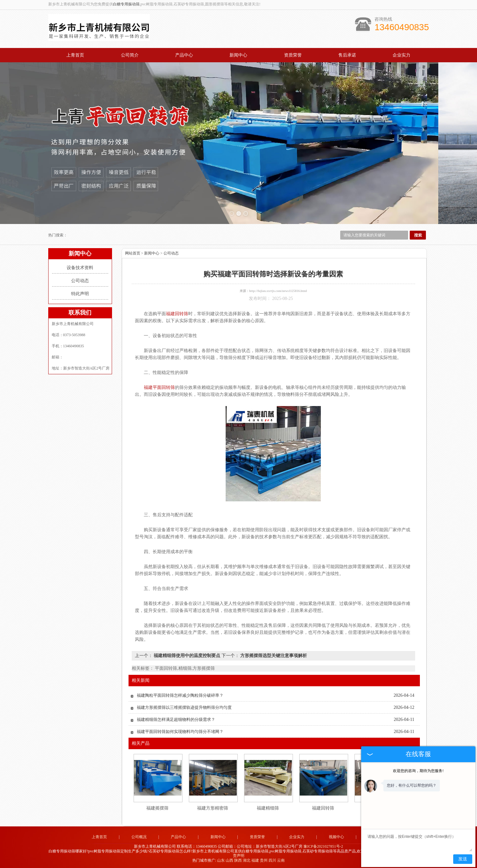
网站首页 (133, 253)
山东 (221, 860)
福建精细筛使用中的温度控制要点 (187, 656)
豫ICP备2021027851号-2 (323, 846)
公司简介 (130, 55)
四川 (272, 860)
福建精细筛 (268, 808)
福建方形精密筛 (213, 808)
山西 (229, 860)
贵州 (264, 860)
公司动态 (80, 281)
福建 (255, 860)
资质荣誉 (293, 55)
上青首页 (75, 55)
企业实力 (401, 55)
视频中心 (336, 837)
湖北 (247, 860)
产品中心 (184, 55)
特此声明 (80, 294)
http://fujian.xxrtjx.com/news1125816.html (278, 291)
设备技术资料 (80, 268)
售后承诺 (347, 55)
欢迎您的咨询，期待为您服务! (418, 771)
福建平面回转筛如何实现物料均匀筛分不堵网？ (180, 732)
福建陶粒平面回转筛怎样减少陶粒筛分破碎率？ (180, 695)
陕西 (238, 860)
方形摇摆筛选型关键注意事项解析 (273, 656)
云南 (281, 860)
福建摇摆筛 (157, 808)
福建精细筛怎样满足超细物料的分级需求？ (176, 719)
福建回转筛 (323, 808)
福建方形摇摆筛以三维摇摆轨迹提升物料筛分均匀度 (184, 707)
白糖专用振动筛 (126, 4)
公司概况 (139, 837)
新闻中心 (238, 55)
